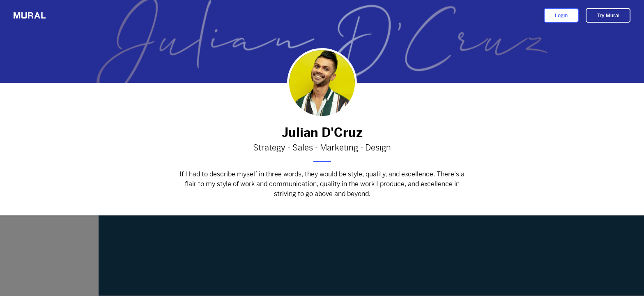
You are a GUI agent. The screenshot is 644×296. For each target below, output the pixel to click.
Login (561, 16)
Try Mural (608, 16)
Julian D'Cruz (322, 133)
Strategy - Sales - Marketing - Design (322, 148)
